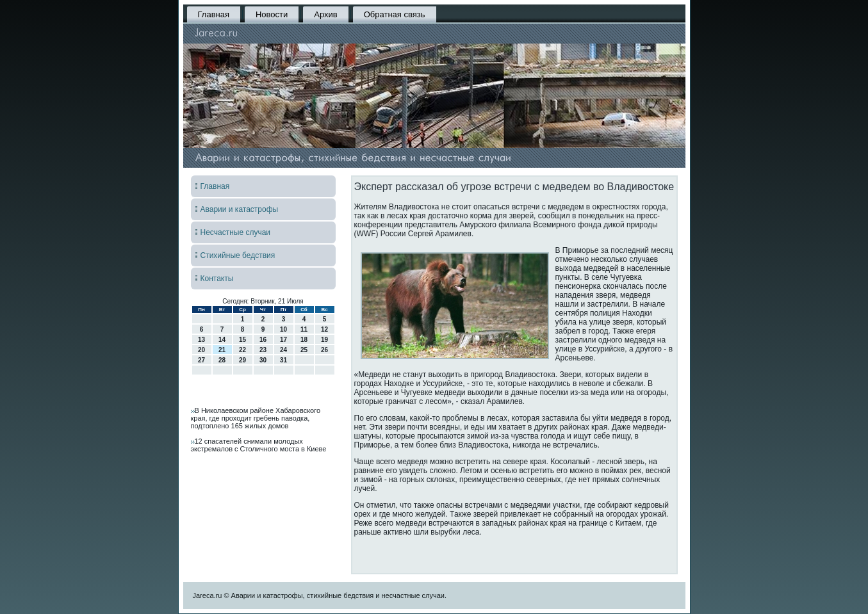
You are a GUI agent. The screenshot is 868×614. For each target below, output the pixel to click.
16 (263, 340)
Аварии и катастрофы (240, 209)
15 (242, 340)
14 (222, 340)
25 (304, 350)
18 (304, 340)
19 (324, 340)
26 (324, 350)
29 (242, 360)
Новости (272, 14)
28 (222, 360)
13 (201, 340)
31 (283, 360)
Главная (214, 14)
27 (201, 360)
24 (283, 350)
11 (304, 329)
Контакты (217, 279)
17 (283, 340)
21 (222, 350)
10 (283, 329)
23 (263, 350)
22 (242, 350)
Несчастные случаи (236, 232)
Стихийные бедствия (238, 255)
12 (324, 329)
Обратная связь (395, 14)
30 (263, 360)
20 (201, 350)
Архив (325, 14)
